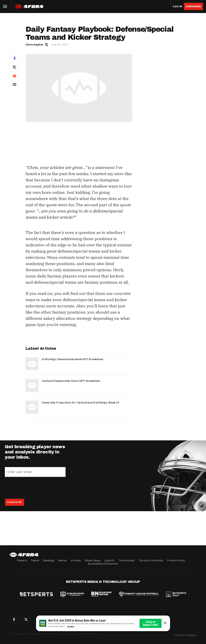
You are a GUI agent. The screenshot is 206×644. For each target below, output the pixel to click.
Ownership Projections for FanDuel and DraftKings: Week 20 (81, 403)
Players (22, 560)
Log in (177, 7)
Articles (76, 560)
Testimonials (127, 560)
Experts (110, 560)
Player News (93, 560)
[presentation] (35, 488)
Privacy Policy (176, 560)
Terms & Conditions (151, 560)
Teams (35, 560)
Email (14, 84)
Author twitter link (47, 44)
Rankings (49, 560)
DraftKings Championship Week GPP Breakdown (73, 359)
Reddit (14, 76)
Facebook (14, 58)
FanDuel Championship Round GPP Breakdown (71, 381)
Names (63, 560)
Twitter (14, 67)
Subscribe (193, 6)
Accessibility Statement (103, 564)
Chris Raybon (34, 45)
